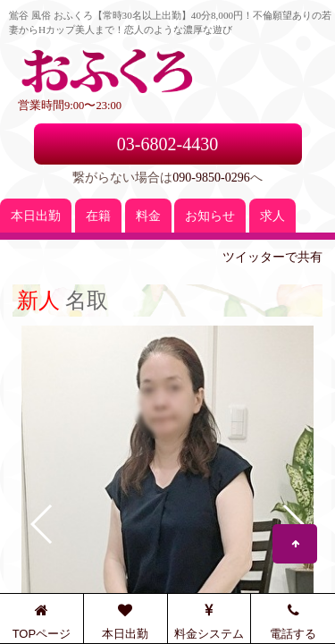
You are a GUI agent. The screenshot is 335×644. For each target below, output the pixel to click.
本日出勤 (36, 216)
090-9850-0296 (211, 178)
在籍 (98, 216)
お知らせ (210, 216)
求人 (272, 216)
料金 (148, 216)
